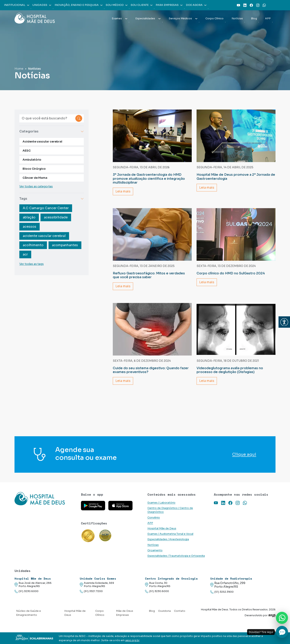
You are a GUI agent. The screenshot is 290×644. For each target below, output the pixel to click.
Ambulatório (32, 160)
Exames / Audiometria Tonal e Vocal (170, 534)
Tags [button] (52, 199)
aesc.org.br (132, 640)
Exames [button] (120, 19)
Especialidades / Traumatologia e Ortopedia (176, 556)
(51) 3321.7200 (91, 591)
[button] (284, 322)
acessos (30, 227)
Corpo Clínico (214, 19)
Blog (254, 19)
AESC (27, 151)
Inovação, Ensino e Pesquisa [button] (79, 5)
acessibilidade (56, 217)
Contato (180, 611)
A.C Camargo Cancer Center (46, 208)
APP (268, 19)
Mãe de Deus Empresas (125, 613)
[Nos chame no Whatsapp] (282, 618)
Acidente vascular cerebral (42, 142)
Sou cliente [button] (142, 5)
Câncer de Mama (35, 178)
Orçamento (155, 550)
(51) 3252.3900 (222, 592)
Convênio (154, 518)
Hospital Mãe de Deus (162, 528)
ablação (29, 217)
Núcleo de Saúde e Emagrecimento (28, 613)
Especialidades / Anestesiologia (168, 539)
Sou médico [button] (117, 5)
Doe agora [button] (196, 5)
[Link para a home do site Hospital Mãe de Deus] (45, 499)
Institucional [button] (17, 5)
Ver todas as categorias (36, 186)
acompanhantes (65, 245)
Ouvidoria (164, 611)
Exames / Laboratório (161, 503)
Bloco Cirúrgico (34, 169)
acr (25, 254)
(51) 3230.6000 (26, 591)
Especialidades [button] (148, 19)
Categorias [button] (52, 131)
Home (19, 69)
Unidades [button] (42, 5)
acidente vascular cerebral (44, 236)
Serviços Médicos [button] (183, 19)
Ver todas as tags (32, 264)
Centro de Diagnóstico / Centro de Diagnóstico (170, 510)
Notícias (237, 19)
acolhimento (33, 245)
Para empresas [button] (169, 5)
